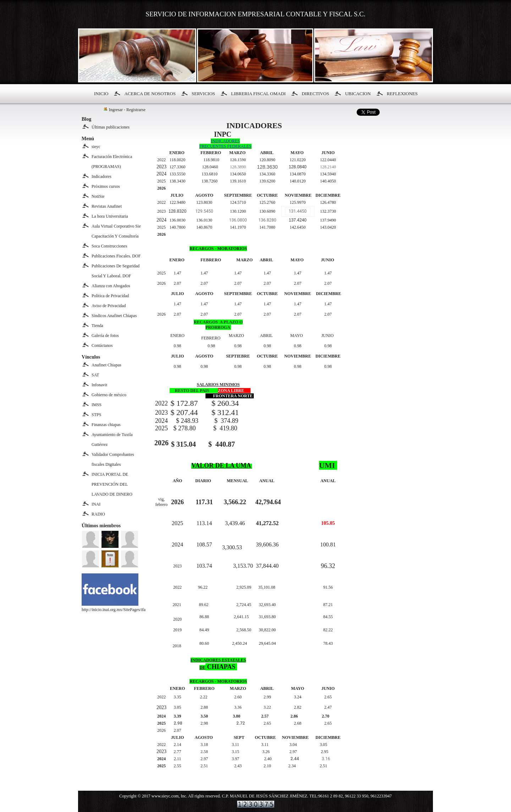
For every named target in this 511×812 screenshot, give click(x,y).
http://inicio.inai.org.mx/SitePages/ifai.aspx (119, 607)
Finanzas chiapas (106, 425)
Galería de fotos (105, 336)
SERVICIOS (203, 94)
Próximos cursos (106, 186)
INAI (96, 504)
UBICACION (358, 94)
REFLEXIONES (402, 94)
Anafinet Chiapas (106, 365)
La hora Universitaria (110, 216)
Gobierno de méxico (109, 395)
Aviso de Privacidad (109, 306)
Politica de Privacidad (110, 296)
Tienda (97, 326)
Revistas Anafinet (107, 206)
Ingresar (116, 110)
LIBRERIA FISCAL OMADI (258, 94)
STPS (96, 415)
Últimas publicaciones (111, 127)
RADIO (98, 514)
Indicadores (101, 176)
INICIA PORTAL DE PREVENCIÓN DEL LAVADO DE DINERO (112, 484)
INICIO (101, 94)
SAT (95, 375)
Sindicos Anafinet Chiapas (114, 316)
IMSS (97, 405)
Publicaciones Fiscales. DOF (116, 256)
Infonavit (99, 385)
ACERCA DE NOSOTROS (150, 94)
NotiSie (98, 196)
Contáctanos (102, 345)
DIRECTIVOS (315, 94)
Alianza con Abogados (111, 286)
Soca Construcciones (109, 246)
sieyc (96, 147)
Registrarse (136, 110)
